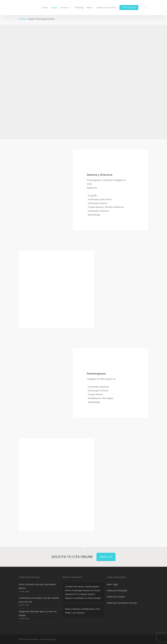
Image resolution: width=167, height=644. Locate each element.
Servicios (66, 8)
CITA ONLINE (129, 8)
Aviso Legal (112, 584)
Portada (23, 19)
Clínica (45, 8)
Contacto (80, 613)
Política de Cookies (116, 597)
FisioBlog (79, 8)
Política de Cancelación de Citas (122, 603)
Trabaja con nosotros (106, 8)
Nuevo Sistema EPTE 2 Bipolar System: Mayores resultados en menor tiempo (83, 594)
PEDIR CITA (106, 557)
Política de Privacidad (117, 591)
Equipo (54, 8)
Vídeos (90, 8)
